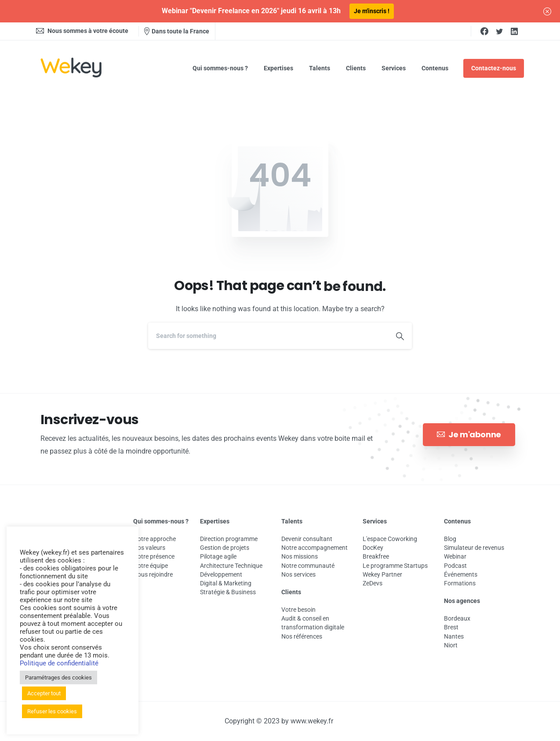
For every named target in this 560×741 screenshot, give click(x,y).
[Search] (268, 336)
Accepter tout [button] (44, 693)
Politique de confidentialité (59, 663)
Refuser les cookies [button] (52, 711)
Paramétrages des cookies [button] (58, 677)
